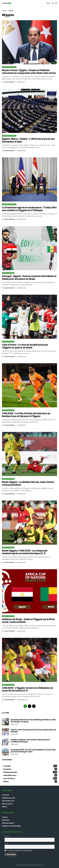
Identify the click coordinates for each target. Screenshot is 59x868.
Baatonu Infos (10, 82)
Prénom (7, 837)
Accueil (4, 11)
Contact (5, 817)
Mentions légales (8, 823)
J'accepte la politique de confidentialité (19, 851)
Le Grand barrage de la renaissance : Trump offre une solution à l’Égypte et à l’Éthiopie (29, 209)
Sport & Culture (8, 273)
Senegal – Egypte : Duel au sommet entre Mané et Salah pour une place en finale (29, 278)
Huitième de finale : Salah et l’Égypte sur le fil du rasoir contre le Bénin (28, 621)
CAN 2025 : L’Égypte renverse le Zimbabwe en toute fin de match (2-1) (28, 689)
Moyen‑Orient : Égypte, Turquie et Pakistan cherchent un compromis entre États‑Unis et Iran (29, 72)
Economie (30, 766)
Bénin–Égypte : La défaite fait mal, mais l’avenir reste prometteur (28, 483)
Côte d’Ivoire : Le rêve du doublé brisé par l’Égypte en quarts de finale (25, 346)
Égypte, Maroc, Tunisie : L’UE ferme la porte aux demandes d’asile (28, 140)
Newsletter (6, 820)
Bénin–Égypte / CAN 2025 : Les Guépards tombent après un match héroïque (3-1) (25, 552)
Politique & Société (9, 67)
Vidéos (30, 781)
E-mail (7, 844)
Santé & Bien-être (30, 775)
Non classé (30, 769)
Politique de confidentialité (11, 826)
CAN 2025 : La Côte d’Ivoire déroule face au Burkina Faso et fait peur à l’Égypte (26, 415)
